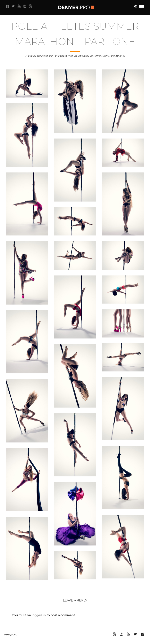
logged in (39, 615)
